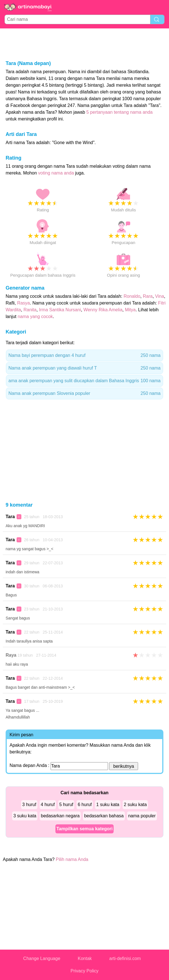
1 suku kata (108, 805)
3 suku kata (25, 816)
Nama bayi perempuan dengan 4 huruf (84, 355)
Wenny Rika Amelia (103, 310)
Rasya (23, 303)
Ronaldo (132, 296)
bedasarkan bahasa (104, 816)
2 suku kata (135, 805)
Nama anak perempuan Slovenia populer (84, 393)
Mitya (130, 310)
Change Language (42, 958)
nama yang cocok (35, 316)
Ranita (30, 310)
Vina (160, 296)
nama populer (142, 816)
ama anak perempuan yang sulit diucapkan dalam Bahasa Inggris (84, 381)
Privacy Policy (85, 971)
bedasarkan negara (60, 816)
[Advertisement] (85, 44)
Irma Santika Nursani (60, 310)
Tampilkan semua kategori (85, 829)
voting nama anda (56, 173)
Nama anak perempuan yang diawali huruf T (84, 368)
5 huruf (66, 805)
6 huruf (85, 805)
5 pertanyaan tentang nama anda (120, 112)
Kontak (85, 958)
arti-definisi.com (125, 958)
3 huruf (29, 805)
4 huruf (48, 805)
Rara (148, 296)
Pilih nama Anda (72, 859)
